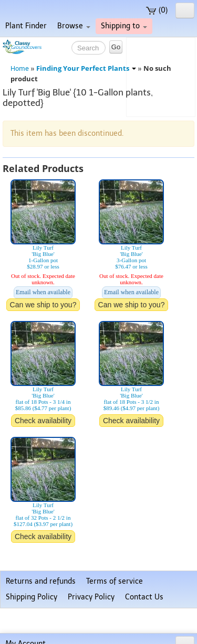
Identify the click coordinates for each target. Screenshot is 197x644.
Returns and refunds (41, 581)
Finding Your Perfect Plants (86, 68)
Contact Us (144, 597)
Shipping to (124, 26)
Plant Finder (26, 26)
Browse (74, 26)
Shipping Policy (32, 597)
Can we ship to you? (43, 305)
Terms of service (115, 581)
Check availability (43, 421)
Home (20, 68)
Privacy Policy (91, 597)
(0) (157, 10)
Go (116, 47)
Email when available (43, 292)
